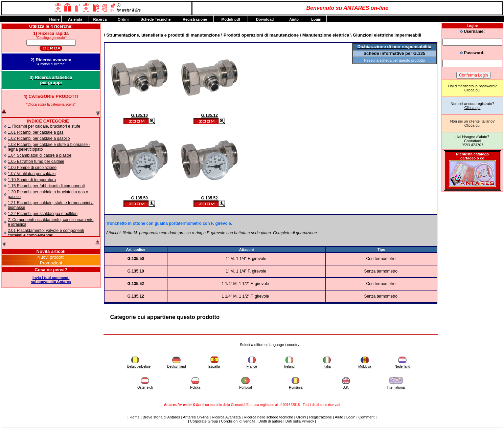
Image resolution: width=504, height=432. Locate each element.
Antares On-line (196, 417)
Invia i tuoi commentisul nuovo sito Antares (51, 280)
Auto (294, 19)
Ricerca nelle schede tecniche (269, 417)
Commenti (367, 417)
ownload (265, 19)
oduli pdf (231, 19)
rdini (123, 19)
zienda (75, 19)
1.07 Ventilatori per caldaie (32, 174)
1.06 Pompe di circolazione (32, 168)
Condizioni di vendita (238, 421)
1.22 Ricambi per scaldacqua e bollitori (43, 214)
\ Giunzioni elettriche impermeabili (385, 35)
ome (54, 19)
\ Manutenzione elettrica (324, 35)
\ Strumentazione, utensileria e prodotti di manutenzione (162, 35)
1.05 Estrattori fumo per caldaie (36, 161)
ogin (316, 19)
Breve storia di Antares (162, 417)
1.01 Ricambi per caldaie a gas (36, 132)
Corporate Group (204, 421)
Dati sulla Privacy (300, 421)
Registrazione (320, 417)
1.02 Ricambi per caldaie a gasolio (39, 138)
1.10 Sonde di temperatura (32, 180)
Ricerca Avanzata (226, 417)
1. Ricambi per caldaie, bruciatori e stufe (44, 126)
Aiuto (339, 417)
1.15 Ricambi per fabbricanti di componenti (46, 186)
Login (351, 417)
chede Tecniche (155, 19)
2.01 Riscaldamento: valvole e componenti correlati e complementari (46, 233)
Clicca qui (473, 90)
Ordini (301, 417)
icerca (100, 19)
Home (134, 417)
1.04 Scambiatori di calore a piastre (40, 155)
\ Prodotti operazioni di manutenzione (259, 35)
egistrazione (195, 19)
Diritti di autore (270, 421)
